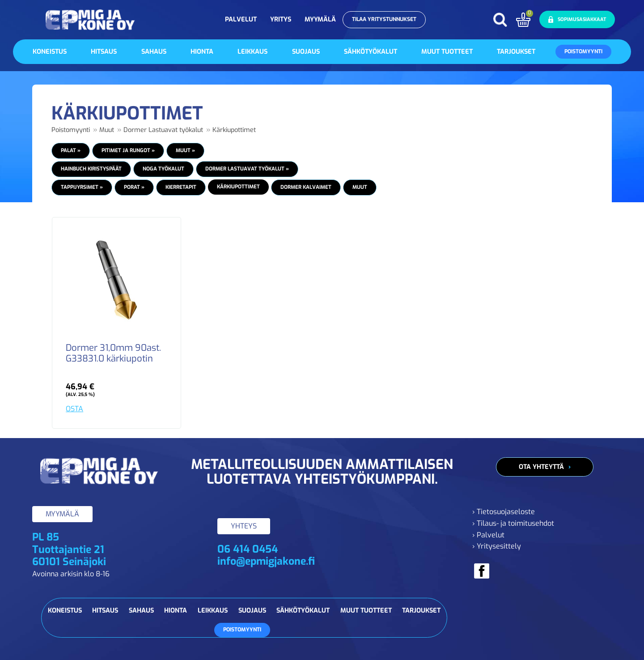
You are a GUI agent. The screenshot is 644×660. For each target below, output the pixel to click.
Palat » (71, 150)
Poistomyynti (583, 51)
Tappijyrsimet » (82, 187)
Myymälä (320, 19)
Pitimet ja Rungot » (128, 150)
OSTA (74, 409)
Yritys (281, 19)
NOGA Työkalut (163, 169)
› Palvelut (488, 535)
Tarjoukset (516, 52)
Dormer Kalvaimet (306, 187)
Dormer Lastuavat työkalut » (247, 169)
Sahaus (154, 52)
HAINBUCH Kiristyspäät (91, 169)
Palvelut (241, 19)
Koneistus (50, 52)
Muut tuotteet (447, 52)
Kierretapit (181, 187)
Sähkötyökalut (371, 52)
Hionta (202, 52)
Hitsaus (104, 52)
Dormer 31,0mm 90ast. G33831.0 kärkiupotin (113, 354)
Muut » (185, 150)
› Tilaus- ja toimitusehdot (513, 523)
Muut (107, 130)
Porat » (134, 187)
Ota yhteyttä (541, 467)
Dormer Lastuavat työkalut (163, 130)
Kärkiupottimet (234, 130)
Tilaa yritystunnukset (384, 19)
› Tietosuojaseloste (504, 512)
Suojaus (306, 52)
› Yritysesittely (497, 546)
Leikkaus (252, 52)
